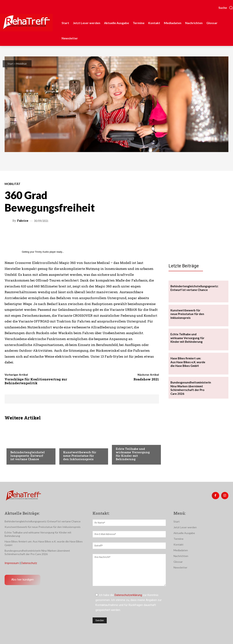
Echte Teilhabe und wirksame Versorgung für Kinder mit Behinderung (133, 454)
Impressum (12, 563)
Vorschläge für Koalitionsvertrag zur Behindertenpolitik (36, 381)
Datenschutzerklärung (128, 595)
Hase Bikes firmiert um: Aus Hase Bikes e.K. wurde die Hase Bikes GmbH (188, 362)
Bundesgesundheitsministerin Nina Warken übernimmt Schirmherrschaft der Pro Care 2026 (191, 388)
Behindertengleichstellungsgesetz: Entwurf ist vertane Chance (28, 456)
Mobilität (21, 64)
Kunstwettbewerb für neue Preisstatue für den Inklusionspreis (80, 456)
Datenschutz (29, 563)
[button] (226, 8)
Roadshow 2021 (146, 379)
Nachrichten (19, 445)
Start (11, 64)
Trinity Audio (42, 252)
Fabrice (23, 221)
